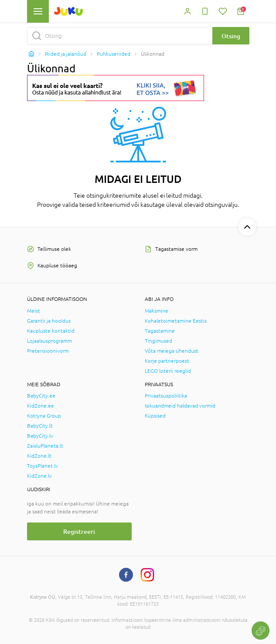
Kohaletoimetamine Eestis (176, 321)
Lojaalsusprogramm (49, 341)
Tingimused (158, 341)
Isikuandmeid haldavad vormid (180, 406)
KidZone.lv (39, 476)
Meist (34, 311)
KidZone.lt (39, 456)
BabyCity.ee (41, 396)
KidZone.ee (41, 406)
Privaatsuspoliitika (166, 396)
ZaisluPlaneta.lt (45, 446)
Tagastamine (160, 331)
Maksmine (157, 311)
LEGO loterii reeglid (168, 371)
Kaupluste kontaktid (51, 331)
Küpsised (155, 416)
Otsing (231, 36)
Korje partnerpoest (167, 361)
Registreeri (79, 531)
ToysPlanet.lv (43, 466)
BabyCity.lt (40, 426)
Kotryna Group (44, 416)
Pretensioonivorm (48, 351)
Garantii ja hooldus (49, 321)
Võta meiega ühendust (172, 351)
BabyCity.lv (40, 436)
